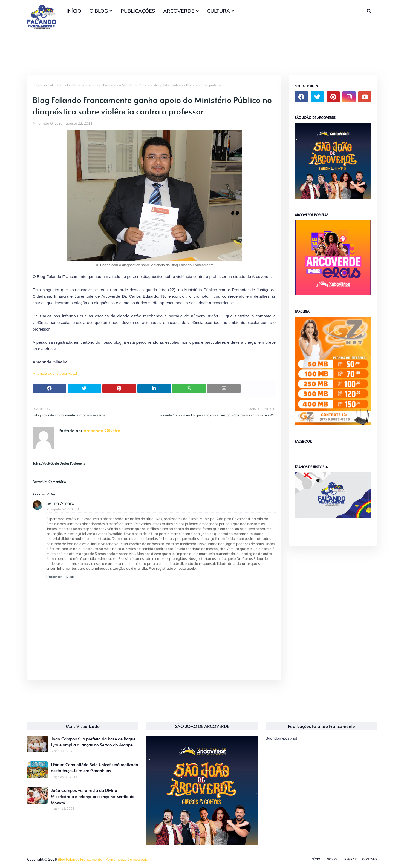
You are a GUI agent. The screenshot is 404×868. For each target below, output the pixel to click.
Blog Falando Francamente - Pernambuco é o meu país (103, 859)
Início (316, 859)
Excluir (70, 577)
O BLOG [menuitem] (99, 11)
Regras (350, 859)
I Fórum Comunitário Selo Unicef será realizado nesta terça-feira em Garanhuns (95, 767)
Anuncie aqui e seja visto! (55, 373)
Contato (370, 859)
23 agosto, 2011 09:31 (63, 509)
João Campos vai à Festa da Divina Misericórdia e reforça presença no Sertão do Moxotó (93, 796)
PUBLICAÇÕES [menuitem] (138, 11)
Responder (55, 577)
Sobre (332, 859)
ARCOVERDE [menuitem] (179, 11)
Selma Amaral (61, 503)
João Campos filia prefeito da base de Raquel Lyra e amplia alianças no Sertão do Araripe (94, 742)
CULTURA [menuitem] (219, 11)
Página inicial (43, 85)
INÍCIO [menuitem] (74, 11)
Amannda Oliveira (48, 123)
